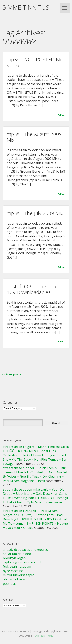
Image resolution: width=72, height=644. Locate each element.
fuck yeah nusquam (17, 566)
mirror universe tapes (19, 575)
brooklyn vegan (14, 558)
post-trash (11, 584)
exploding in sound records (22, 562)
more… (60, 114)
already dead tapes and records (25, 550)
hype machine (13, 571)
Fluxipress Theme (43, 636)
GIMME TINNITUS (25, 7)
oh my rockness (14, 579)
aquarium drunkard (17, 554)
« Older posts (12, 374)
